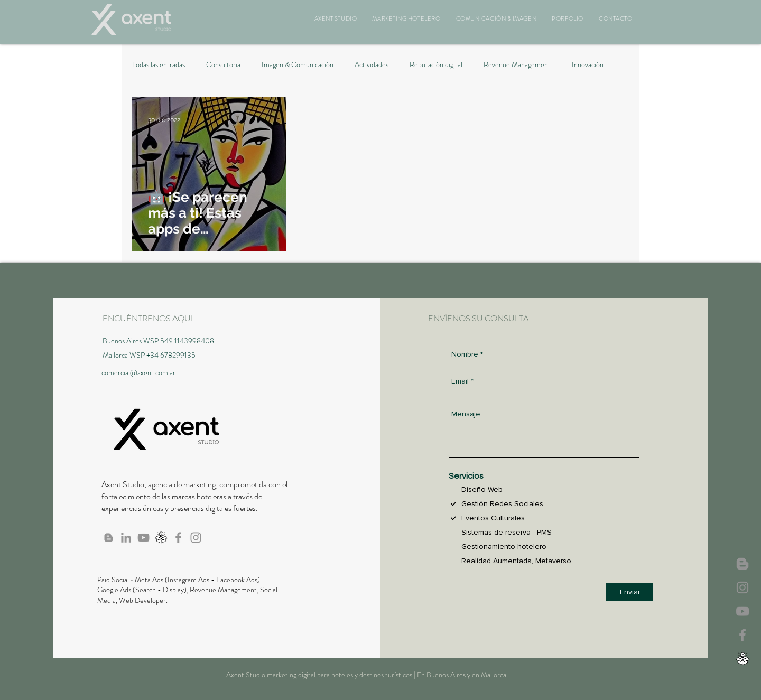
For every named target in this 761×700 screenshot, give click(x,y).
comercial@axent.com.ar (138, 372)
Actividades (372, 65)
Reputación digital (436, 65)
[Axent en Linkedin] (126, 538)
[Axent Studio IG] (743, 587)
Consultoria (223, 65)
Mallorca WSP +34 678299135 (149, 355)
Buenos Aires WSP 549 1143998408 (158, 341)
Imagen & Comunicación (298, 65)
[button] (336, 18)
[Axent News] (743, 564)
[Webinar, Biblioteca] (743, 659)
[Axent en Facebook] (743, 635)
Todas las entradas (159, 65)
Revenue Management (517, 65)
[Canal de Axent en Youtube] (743, 611)
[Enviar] (630, 592)
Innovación (588, 65)
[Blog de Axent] (109, 538)
